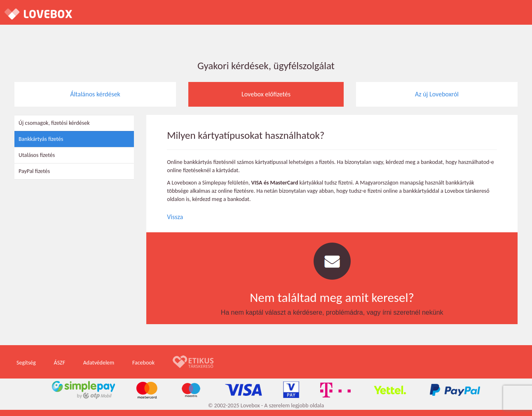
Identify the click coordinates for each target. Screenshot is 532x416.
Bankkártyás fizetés (41, 139)
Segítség (26, 363)
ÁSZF (60, 363)
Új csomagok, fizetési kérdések (54, 123)
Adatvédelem (99, 363)
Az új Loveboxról (437, 94)
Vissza (175, 217)
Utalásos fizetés (37, 155)
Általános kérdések (95, 94)
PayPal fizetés (34, 171)
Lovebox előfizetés (266, 94)
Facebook (143, 363)
